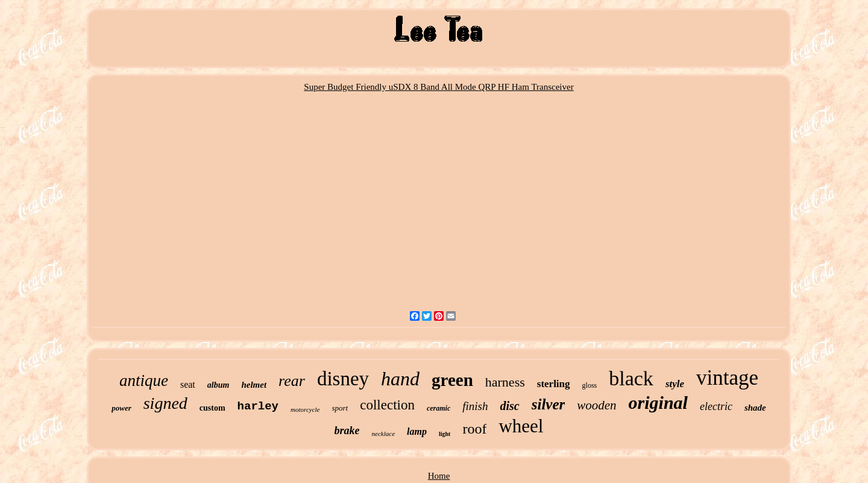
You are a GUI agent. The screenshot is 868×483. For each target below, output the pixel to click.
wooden (596, 405)
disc (509, 406)
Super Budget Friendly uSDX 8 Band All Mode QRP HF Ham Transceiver (439, 87)
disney (343, 379)
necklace (383, 434)
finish (475, 406)
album (219, 385)
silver (549, 404)
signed (165, 403)
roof (474, 429)
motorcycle (305, 409)
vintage (727, 378)
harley (258, 406)
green (452, 380)
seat (188, 384)
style (675, 384)
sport (340, 408)
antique (144, 380)
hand (400, 379)
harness (505, 382)
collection (387, 405)
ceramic (439, 408)
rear (292, 381)
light (445, 434)
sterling (554, 384)
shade (755, 408)
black (631, 378)
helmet (254, 385)
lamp (417, 431)
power (121, 408)
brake (347, 431)
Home (439, 476)
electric (716, 406)
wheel (521, 426)
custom (212, 408)
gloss (590, 385)
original (658, 402)
